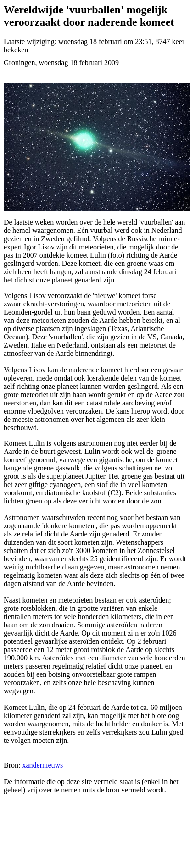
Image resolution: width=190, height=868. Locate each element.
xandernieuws (42, 765)
